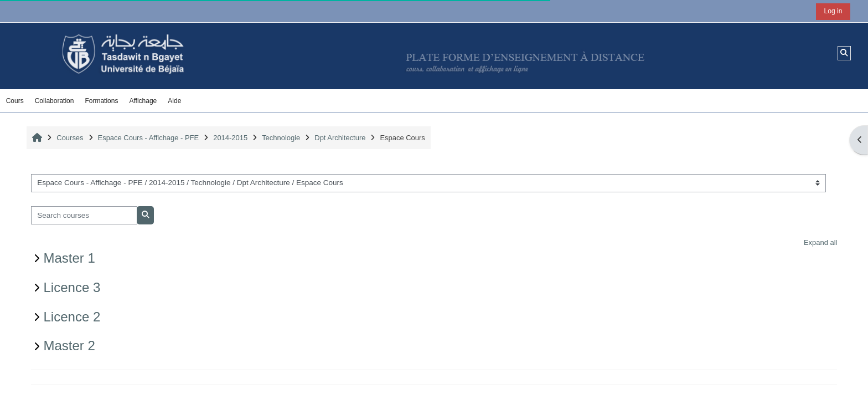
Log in (833, 11)
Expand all (821, 242)
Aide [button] (174, 101)
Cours (15, 101)
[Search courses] (84, 215)
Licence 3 (72, 287)
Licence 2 (72, 317)
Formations (101, 101)
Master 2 (69, 346)
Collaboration (55, 101)
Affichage (143, 101)
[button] (844, 53)
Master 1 (69, 258)
